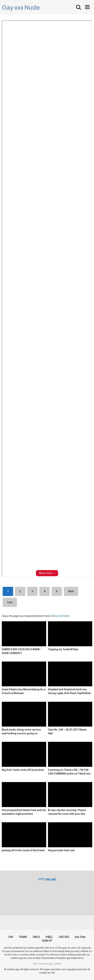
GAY (11, 937)
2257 (35, 964)
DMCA (58, 964)
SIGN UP (47, 941)
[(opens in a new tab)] (47, 879)
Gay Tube (80, 937)
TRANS (23, 937)
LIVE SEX (64, 937)
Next (71, 591)
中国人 (49, 937)
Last (10, 602)
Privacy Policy (46, 964)
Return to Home (61, 616)
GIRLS (36, 937)
